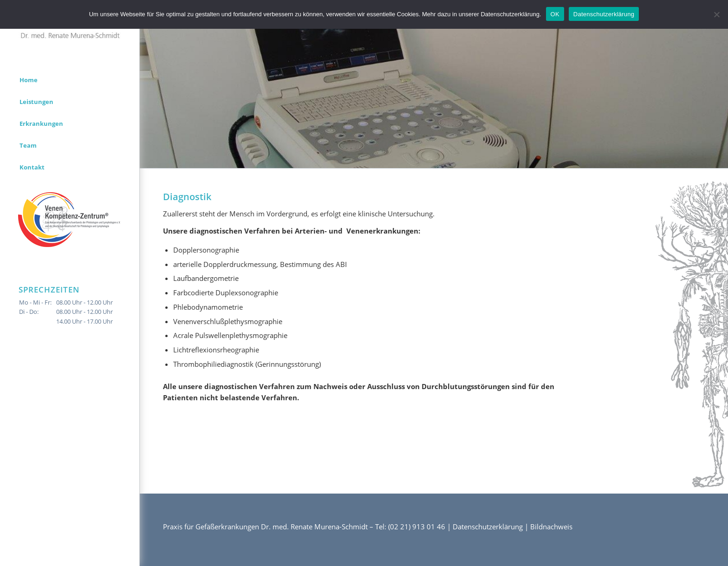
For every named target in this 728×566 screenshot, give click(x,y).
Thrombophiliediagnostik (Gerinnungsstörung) (247, 364)
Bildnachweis (551, 527)
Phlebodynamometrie (208, 307)
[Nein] (716, 14)
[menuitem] (70, 80)
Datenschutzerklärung (488, 527)
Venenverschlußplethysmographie (228, 321)
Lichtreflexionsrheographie (216, 350)
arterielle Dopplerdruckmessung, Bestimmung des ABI (260, 264)
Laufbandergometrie (206, 278)
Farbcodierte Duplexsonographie (226, 293)
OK (555, 14)
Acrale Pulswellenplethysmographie (230, 335)
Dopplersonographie (206, 250)
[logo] (70, 30)
